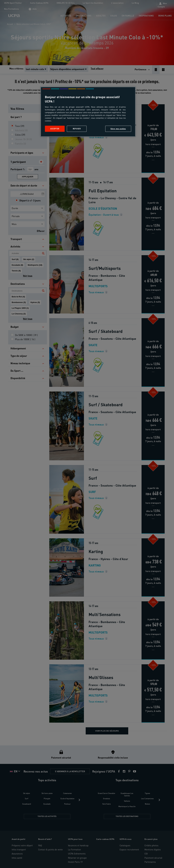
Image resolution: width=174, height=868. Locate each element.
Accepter (55, 129)
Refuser (77, 129)
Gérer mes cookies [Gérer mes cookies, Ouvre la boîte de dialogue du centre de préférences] (118, 129)
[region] (88, 112)
